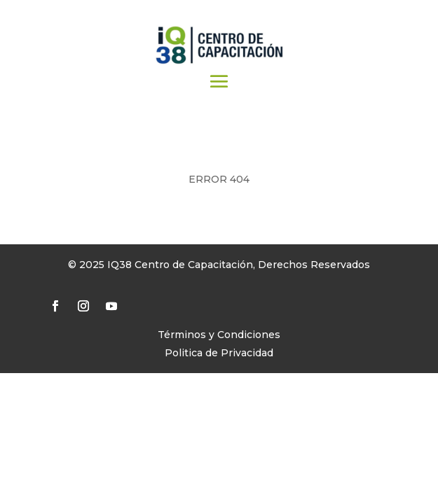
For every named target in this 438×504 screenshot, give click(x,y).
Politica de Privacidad (219, 353)
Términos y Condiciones (219, 335)
